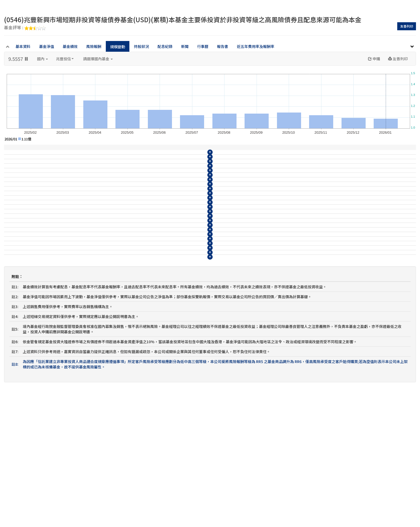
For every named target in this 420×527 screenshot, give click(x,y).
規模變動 (118, 47)
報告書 (223, 46)
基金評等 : (25, 28)
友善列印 (407, 26)
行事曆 (203, 46)
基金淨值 (47, 46)
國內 (42, 59)
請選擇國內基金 (98, 59)
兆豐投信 (65, 59)
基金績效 (70, 46)
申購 (374, 59)
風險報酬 (94, 46)
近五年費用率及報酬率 (256, 46)
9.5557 (19, 59)
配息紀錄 (165, 46)
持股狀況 (141, 46)
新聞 (185, 46)
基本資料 (23, 46)
